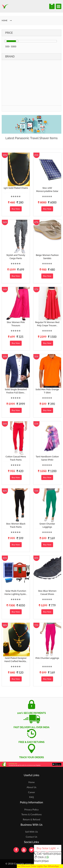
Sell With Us (32, 832)
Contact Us (31, 837)
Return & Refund (32, 819)
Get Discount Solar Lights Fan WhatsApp (38, 866)
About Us (32, 787)
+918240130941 (51, 854)
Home (32, 782)
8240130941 (41, 861)
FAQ (32, 797)
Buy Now (16, 209)
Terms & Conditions (32, 814)
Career (32, 792)
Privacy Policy (32, 809)
